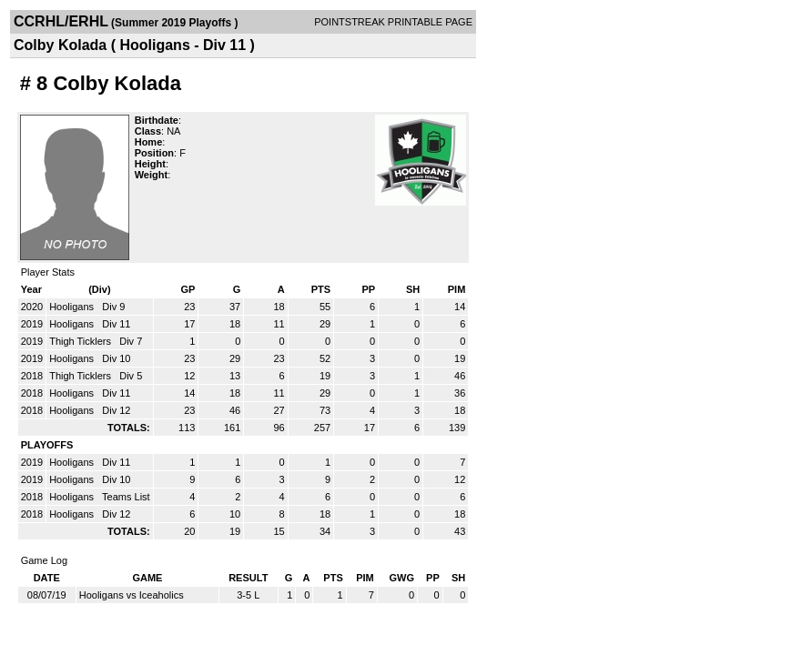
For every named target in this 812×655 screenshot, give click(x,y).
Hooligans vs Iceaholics (132, 595)
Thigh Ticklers (81, 341)
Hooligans (73, 307)
